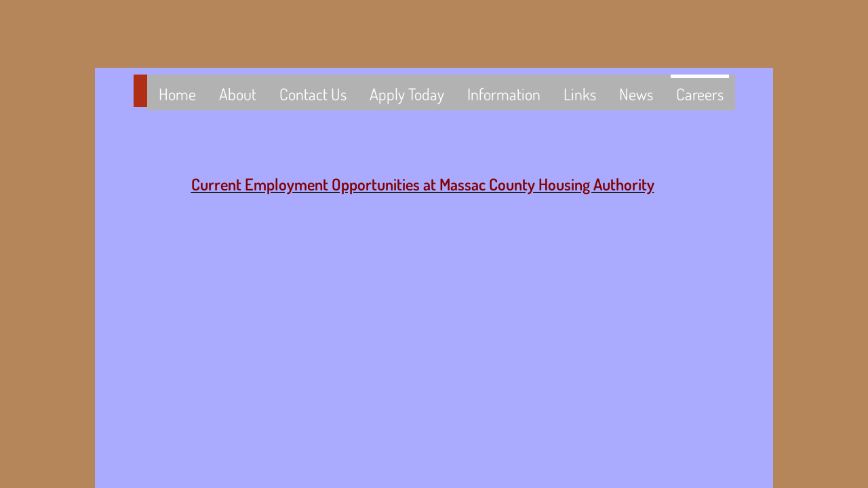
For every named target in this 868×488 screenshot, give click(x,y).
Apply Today (407, 94)
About (238, 94)
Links (580, 94)
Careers (700, 94)
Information (504, 94)
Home (177, 94)
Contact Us (313, 94)
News (636, 94)
